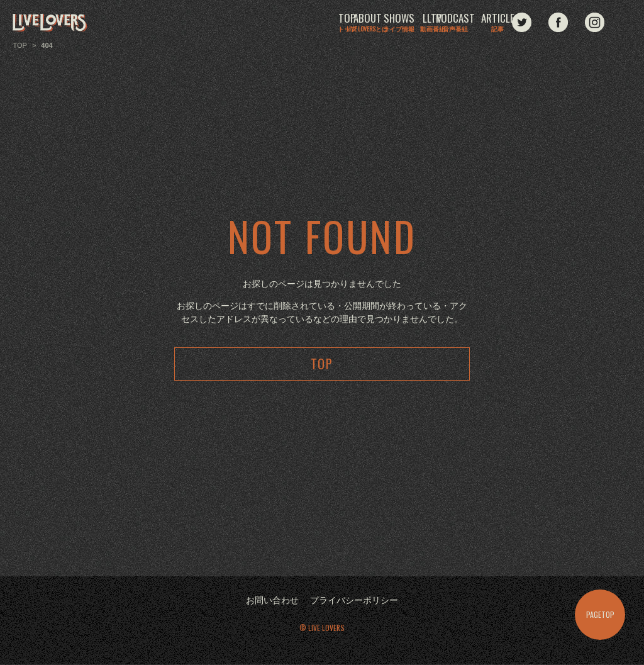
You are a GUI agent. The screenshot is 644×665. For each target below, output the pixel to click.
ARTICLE (511, 23)
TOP (174, 23)
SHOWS (309, 23)
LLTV (376, 23)
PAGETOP (600, 614)
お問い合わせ (272, 601)
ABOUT (241, 23)
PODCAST (443, 23)
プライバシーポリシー (354, 601)
